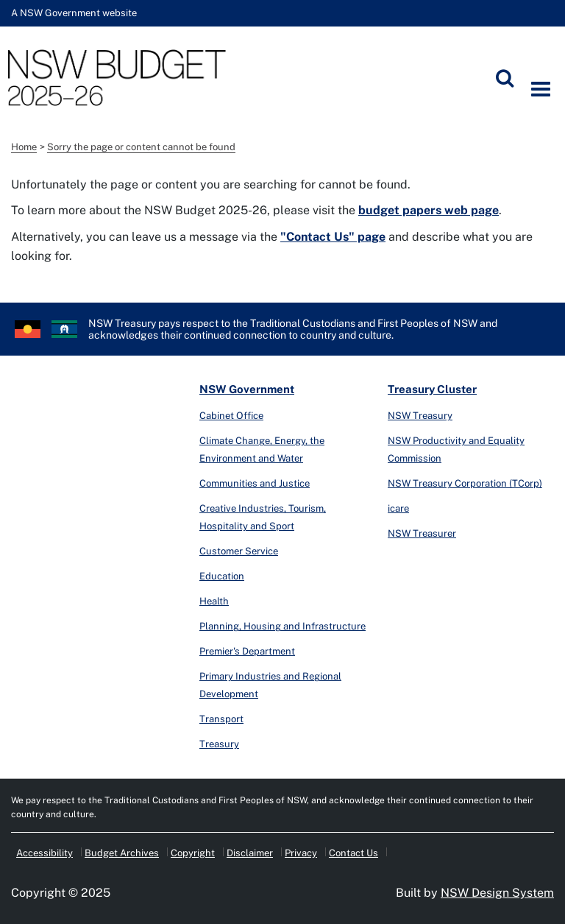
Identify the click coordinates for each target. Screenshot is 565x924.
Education (222, 576)
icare (398, 508)
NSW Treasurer (422, 533)
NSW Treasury (420, 416)
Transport (221, 719)
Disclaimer (250, 853)
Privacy (301, 853)
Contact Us (353, 853)
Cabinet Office (231, 416)
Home (24, 147)
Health (214, 601)
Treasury (219, 744)
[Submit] (505, 78)
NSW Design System (497, 893)
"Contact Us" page (333, 237)
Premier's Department (247, 651)
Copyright (193, 853)
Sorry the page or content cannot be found (141, 147)
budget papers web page (429, 210)
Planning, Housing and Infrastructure (282, 626)
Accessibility (45, 853)
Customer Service (239, 551)
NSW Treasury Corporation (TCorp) (465, 483)
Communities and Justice (255, 483)
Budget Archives (122, 853)
